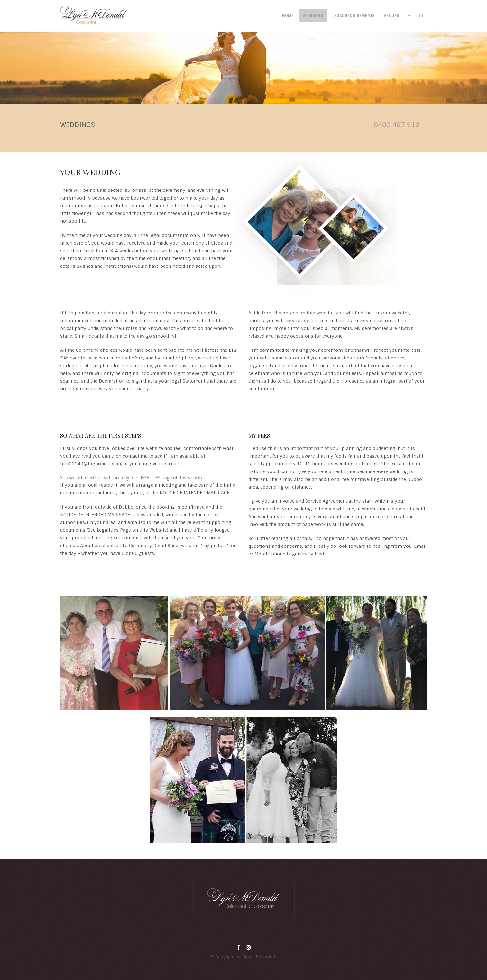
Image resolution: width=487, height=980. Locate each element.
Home (288, 16)
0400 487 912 (397, 125)
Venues (391, 16)
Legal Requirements (354, 16)
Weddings (313, 16)
